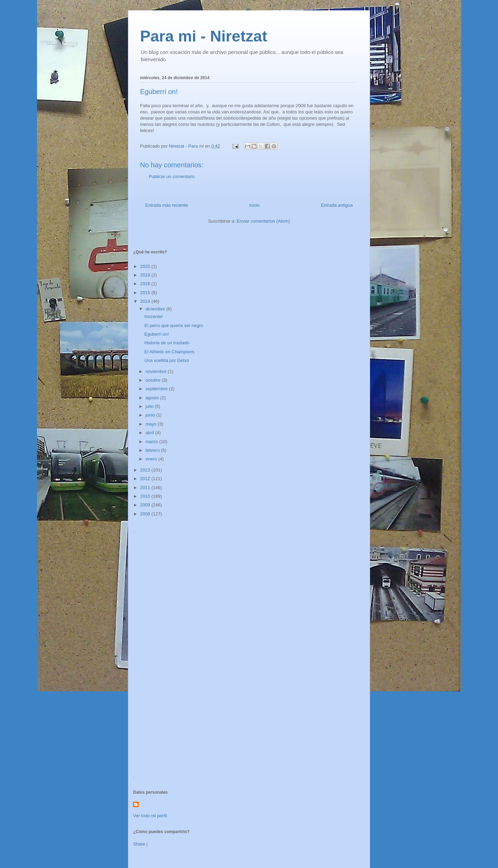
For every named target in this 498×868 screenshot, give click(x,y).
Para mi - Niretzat (204, 36)
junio (151, 415)
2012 (146, 479)
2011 (146, 488)
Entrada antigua (337, 205)
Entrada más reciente (167, 205)
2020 (146, 266)
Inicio (255, 205)
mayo (152, 424)
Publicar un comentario (172, 176)
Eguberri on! (156, 334)
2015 (146, 293)
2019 (146, 275)
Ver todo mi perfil (150, 816)
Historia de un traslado (167, 343)
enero (152, 459)
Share (139, 844)
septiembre (157, 389)
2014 (146, 301)
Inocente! (154, 316)
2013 (146, 470)
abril (150, 433)
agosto (153, 398)
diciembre (156, 309)
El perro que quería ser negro (174, 325)
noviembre (157, 371)
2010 (146, 496)
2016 (146, 284)
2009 (146, 505)
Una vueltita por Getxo (167, 360)
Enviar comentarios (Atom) (263, 221)
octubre (154, 380)
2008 (146, 514)
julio (150, 406)
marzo (153, 442)
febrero (153, 450)
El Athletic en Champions (169, 352)
